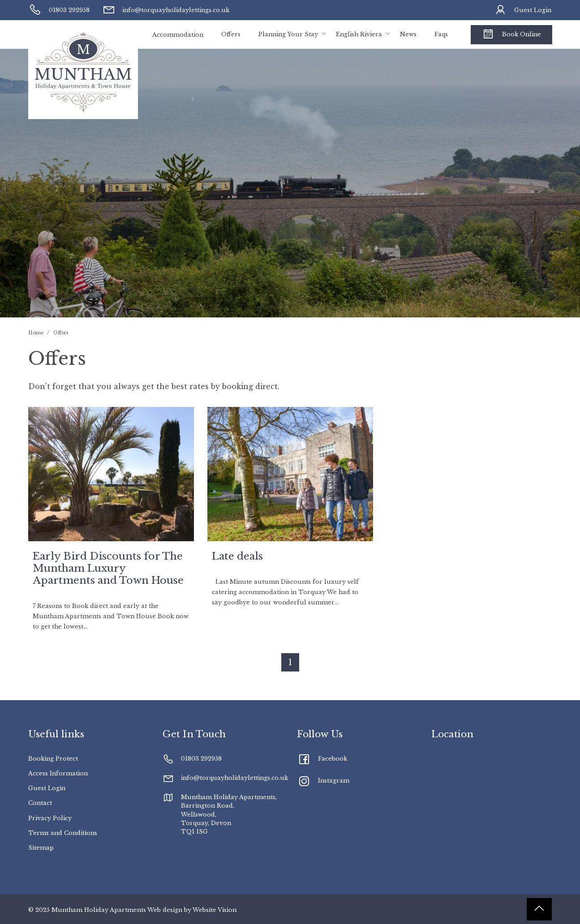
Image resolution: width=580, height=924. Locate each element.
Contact (40, 803)
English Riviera (359, 34)
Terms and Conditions (63, 833)
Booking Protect (53, 759)
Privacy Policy (50, 818)
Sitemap (41, 848)
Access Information (58, 773)
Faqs (441, 34)
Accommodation (178, 35)
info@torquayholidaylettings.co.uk (166, 10)
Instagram (334, 781)
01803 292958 (59, 10)
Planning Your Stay (288, 34)
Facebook (333, 759)
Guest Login (523, 10)
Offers (231, 34)
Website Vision (215, 910)
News (408, 34)
